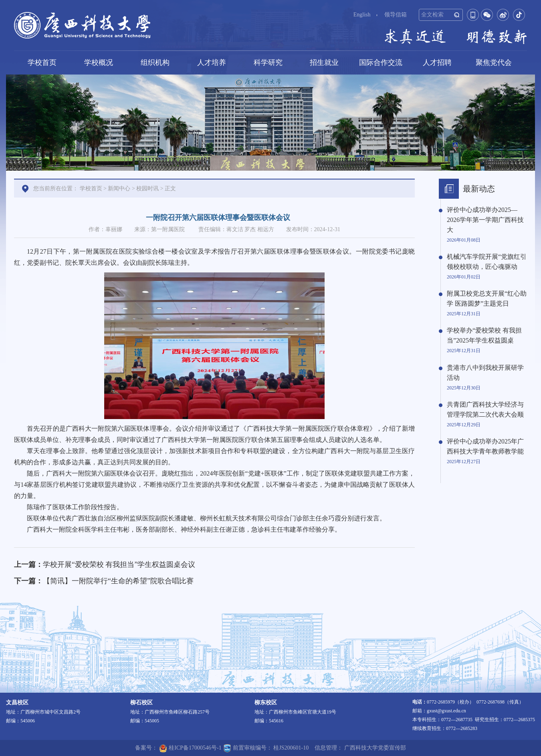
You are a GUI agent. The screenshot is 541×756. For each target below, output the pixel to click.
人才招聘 (437, 62)
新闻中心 (119, 188)
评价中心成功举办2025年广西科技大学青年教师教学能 (485, 446)
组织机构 (155, 62)
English (362, 15)
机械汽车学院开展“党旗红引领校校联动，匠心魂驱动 (487, 262)
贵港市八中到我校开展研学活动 (485, 373)
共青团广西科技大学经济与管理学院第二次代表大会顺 (485, 409)
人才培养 (212, 62)
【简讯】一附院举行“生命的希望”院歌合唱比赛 (118, 581)
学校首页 (42, 62)
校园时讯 (147, 188)
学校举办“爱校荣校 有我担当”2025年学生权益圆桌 (484, 335)
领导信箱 (396, 15)
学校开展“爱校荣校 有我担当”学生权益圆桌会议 (119, 564)
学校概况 (99, 62)
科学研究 (268, 62)
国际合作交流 (381, 62)
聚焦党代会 (494, 62)
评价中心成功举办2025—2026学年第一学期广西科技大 (485, 220)
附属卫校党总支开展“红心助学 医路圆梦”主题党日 (487, 298)
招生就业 (324, 62)
